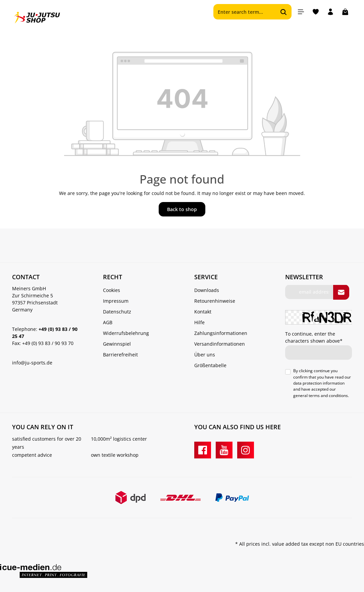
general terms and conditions (321, 396)
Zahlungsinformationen (221, 333)
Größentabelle (210, 365)
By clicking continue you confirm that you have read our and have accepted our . (322, 383)
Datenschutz (117, 312)
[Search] (284, 12)
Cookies (112, 290)
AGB (108, 322)
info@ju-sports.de (32, 363)
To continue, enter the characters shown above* (314, 337)
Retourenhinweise (215, 301)
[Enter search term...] (245, 12)
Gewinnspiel (117, 344)
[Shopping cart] (345, 12)
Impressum (116, 301)
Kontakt (203, 312)
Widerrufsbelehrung (126, 333)
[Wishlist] (316, 12)
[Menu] (301, 12)
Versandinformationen (220, 344)
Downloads (207, 290)
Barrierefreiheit (120, 355)
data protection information (319, 383)
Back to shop (182, 209)
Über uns (205, 355)
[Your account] (330, 12)
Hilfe (199, 322)
